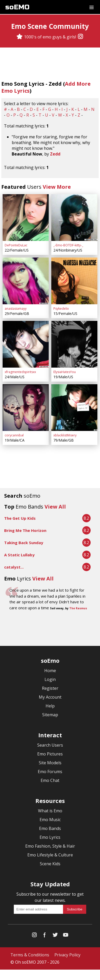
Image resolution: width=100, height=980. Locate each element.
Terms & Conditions (30, 955)
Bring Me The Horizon (25, 530)
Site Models (50, 763)
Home (50, 671)
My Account (50, 697)
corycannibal (14, 435)
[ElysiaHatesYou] (74, 344)
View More (57, 187)
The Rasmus (78, 608)
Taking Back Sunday (24, 543)
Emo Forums (50, 772)
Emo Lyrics (50, 837)
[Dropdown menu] (92, 7)
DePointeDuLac (16, 245)
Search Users (50, 745)
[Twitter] (55, 936)
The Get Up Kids (20, 518)
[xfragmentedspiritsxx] (26, 344)
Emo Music (50, 820)
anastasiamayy (16, 309)
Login (50, 679)
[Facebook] (45, 936)
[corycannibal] (26, 408)
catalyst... (14, 567)
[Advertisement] (50, 629)
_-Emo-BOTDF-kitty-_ (68, 245)
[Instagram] (80, 37)
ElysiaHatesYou (65, 372)
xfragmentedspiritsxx (20, 372)
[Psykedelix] (74, 281)
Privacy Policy (67, 955)
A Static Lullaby (19, 555)
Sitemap (50, 715)
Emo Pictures (50, 754)
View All (55, 507)
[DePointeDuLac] (26, 218)
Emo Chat (50, 780)
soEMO (17, 7)
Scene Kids (50, 864)
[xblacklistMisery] (74, 408)
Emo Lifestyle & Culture (50, 855)
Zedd (55, 154)
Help (50, 706)
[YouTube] (66, 936)
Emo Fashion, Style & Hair (50, 846)
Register (50, 688)
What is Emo (50, 811)
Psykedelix (61, 309)
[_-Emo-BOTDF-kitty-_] (74, 218)
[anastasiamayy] (26, 281)
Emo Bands (50, 828)
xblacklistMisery (65, 435)
